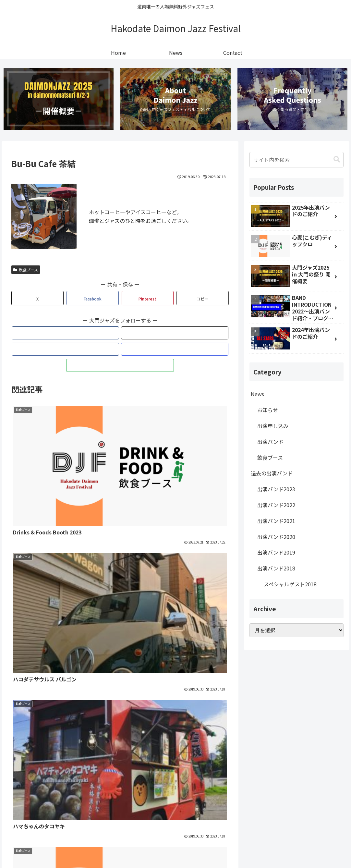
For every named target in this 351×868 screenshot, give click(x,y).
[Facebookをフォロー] (120, 334)
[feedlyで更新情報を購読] (150, 334)
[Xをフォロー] (105, 334)
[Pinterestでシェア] (148, 299)
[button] (203, 299)
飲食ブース (26, 271)
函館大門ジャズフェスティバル (58, 729)
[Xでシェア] (37, 299)
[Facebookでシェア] (93, 299)
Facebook (254, 672)
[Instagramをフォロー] (135, 334)
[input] (297, 161)
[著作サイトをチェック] (90, 334)
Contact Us (206, 848)
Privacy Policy (173, 848)
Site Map (142, 848)
